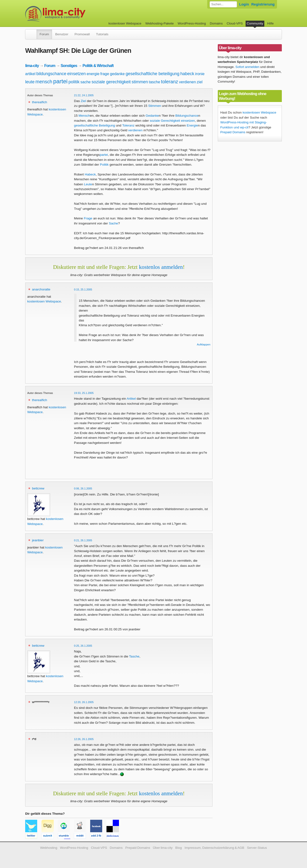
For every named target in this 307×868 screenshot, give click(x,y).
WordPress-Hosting (192, 23)
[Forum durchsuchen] (223, 4)
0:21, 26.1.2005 (83, 540)
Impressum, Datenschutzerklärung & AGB (214, 848)
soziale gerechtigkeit (111, 82)
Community (255, 23)
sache (86, 82)
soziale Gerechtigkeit (165, 121)
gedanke (117, 74)
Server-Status (257, 848)
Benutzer (62, 34)
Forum (44, 34)
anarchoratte (41, 289)
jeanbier (38, 540)
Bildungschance (187, 116)
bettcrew (38, 488)
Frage (88, 218)
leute (30, 82)
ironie (200, 74)
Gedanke (152, 116)
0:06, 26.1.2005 (83, 488)
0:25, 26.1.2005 (83, 646)
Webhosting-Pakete (159, 23)
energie (93, 74)
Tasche (134, 656)
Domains (216, 23)
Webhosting (49, 848)
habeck (187, 74)
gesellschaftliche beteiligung (153, 74)
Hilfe (270, 23)
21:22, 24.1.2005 (84, 95)
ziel (200, 82)
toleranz (169, 82)
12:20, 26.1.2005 (84, 702)
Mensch (84, 116)
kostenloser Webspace (125, 23)
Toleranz (128, 125)
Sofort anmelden (248, 67)
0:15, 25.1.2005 (83, 289)
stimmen (140, 82)
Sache (114, 223)
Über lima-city (163, 848)
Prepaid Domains (233, 132)
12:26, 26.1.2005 (84, 739)
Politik (104, 165)
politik (74, 82)
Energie (192, 125)
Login (244, 4)
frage (105, 74)
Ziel (83, 101)
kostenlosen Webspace (44, 301)
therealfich (40, 102)
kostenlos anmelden (161, 267)
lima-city (32, 66)
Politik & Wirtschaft (98, 66)
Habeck (90, 174)
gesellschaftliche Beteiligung (95, 125)
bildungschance (51, 74)
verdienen (187, 82)
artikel (30, 74)
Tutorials (102, 34)
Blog (179, 848)
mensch (44, 82)
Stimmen (155, 106)
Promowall (82, 34)
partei (60, 81)
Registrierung (263, 4)
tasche (154, 82)
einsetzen (76, 74)
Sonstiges (69, 66)
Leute (88, 184)
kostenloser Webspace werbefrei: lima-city (73, 14)
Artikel (131, 399)
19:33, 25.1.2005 (84, 393)
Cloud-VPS (235, 23)
